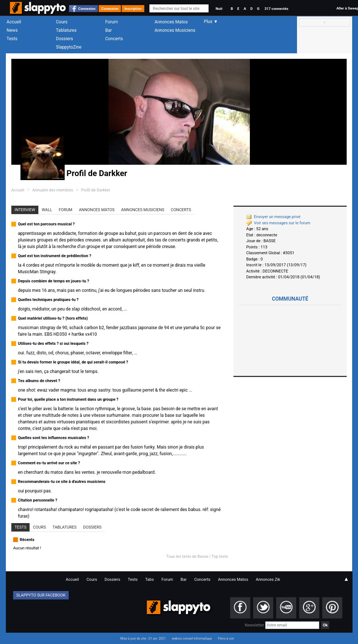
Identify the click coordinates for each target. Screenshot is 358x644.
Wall (47, 210)
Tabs (149, 580)
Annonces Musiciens (175, 30)
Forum (112, 22)
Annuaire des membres (53, 190)
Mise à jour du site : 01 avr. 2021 (143, 639)
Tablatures (66, 30)
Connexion (87, 9)
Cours (62, 22)
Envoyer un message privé (273, 217)
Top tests (220, 557)
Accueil (14, 22)
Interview (25, 210)
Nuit (219, 9)
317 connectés (276, 9)
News (12, 30)
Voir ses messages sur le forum (278, 223)
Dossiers (64, 39)
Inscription (133, 9)
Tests (12, 39)
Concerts (114, 39)
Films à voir (226, 639)
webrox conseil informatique (192, 639)
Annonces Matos (171, 22)
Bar (108, 30)
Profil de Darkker (96, 190)
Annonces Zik (268, 580)
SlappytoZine (69, 47)
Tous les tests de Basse (187, 557)
